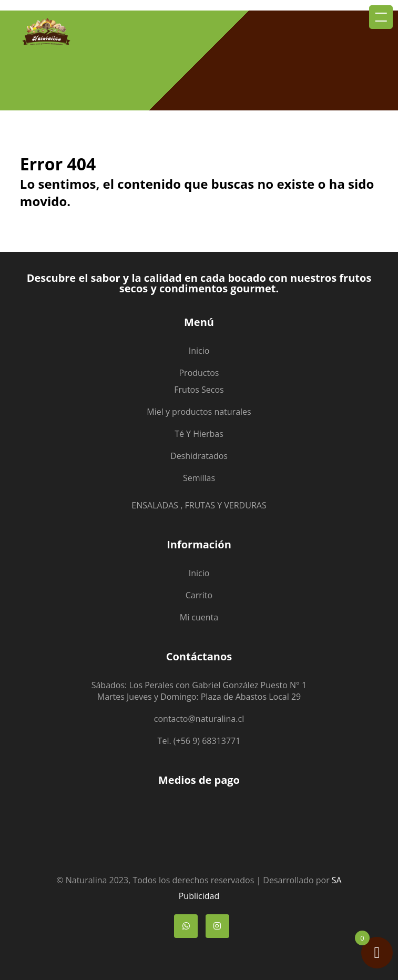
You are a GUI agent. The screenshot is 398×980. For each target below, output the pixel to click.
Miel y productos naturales (199, 412)
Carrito (199, 595)
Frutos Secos (199, 390)
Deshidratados (199, 456)
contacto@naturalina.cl (199, 719)
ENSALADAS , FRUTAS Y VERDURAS (199, 505)
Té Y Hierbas (199, 434)
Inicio (199, 351)
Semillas (199, 478)
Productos (199, 373)
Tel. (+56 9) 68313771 (199, 741)
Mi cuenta (199, 617)
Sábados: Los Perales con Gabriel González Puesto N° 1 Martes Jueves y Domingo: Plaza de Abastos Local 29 (199, 691)
